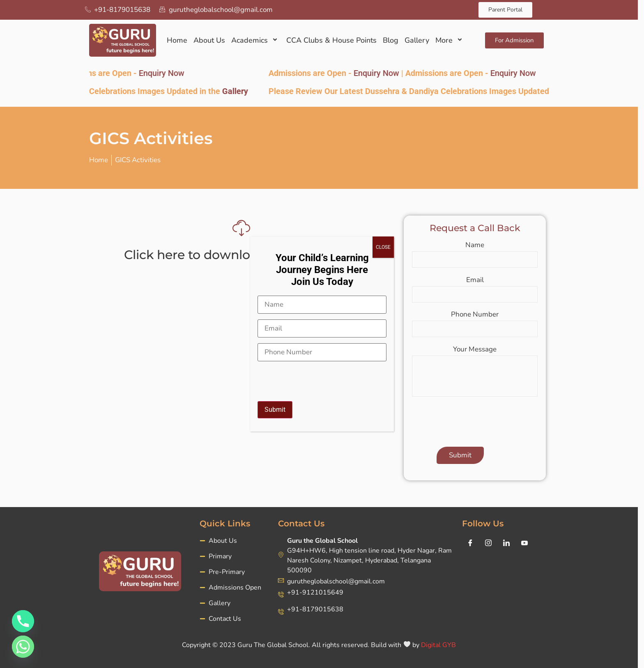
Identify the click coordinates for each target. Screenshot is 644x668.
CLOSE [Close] (383, 247)
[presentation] (320, 377)
